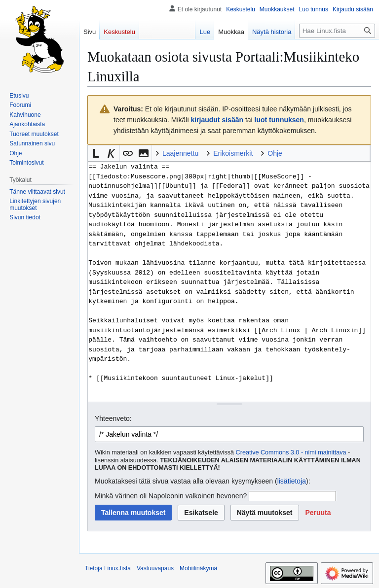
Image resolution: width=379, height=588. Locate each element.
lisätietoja (292, 481)
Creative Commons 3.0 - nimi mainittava (291, 452)
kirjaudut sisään (217, 120)
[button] (96, 153)
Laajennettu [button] (180, 153)
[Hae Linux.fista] (337, 31)
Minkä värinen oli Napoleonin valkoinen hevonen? (171, 496)
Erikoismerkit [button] (233, 153)
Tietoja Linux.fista (108, 568)
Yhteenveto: (113, 418)
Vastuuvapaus (155, 568)
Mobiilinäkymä (198, 568)
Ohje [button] (275, 153)
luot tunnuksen (279, 120)
